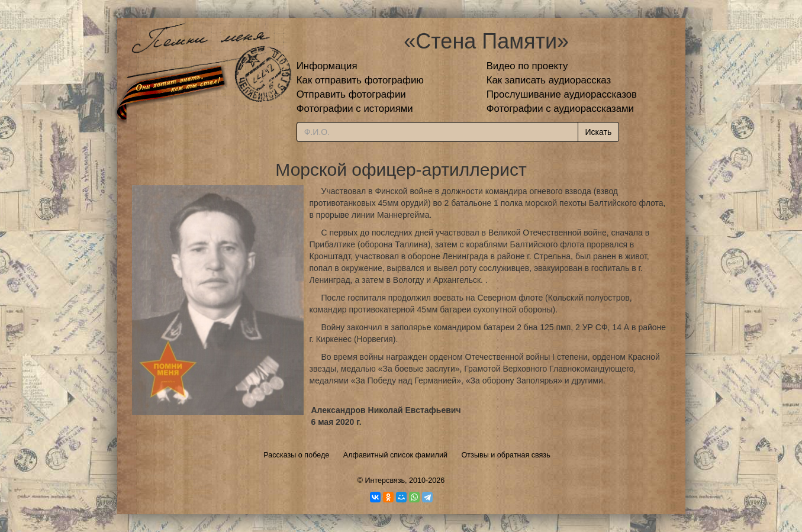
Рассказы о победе (296, 455)
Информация (327, 66)
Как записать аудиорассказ (549, 80)
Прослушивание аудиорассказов (562, 94)
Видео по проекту (527, 66)
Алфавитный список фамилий (395, 455)
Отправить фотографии (351, 94)
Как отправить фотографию (360, 80)
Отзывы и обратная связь (506, 455)
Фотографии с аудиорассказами (560, 109)
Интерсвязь (385, 481)
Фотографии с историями (355, 109)
